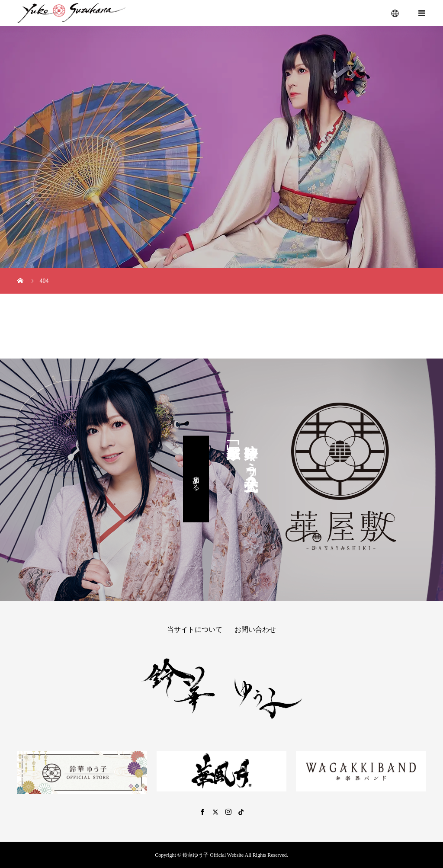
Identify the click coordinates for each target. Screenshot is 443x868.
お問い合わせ (255, 629)
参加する (196, 479)
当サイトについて (195, 629)
